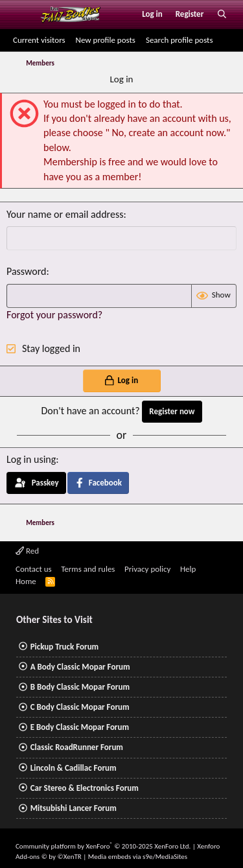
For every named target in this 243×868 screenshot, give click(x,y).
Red (27, 551)
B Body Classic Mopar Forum (80, 687)
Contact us (34, 569)
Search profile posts (179, 40)
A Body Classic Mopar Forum (80, 667)
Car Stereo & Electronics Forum (85, 788)
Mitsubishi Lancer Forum (74, 808)
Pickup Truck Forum (64, 647)
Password (27, 271)
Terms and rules (88, 569)
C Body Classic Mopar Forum (80, 707)
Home (26, 581)
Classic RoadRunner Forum (77, 747)
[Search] (222, 14)
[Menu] (22, 14)
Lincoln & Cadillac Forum (74, 768)
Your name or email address (65, 214)
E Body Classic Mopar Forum (80, 727)
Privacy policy (148, 569)
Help (188, 569)
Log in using (31, 459)
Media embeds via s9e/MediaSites (138, 857)
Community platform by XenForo (103, 846)
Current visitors (39, 40)
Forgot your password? (54, 315)
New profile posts (106, 40)
